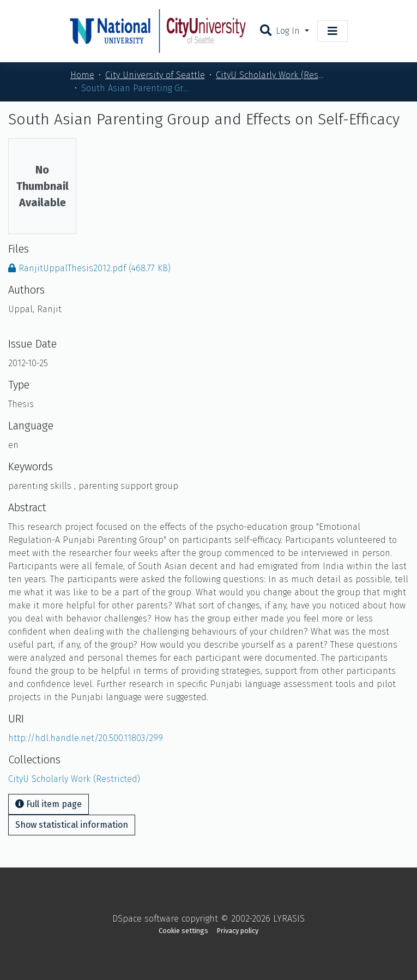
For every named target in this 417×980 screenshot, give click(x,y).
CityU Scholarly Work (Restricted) (270, 75)
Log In (289, 31)
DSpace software (146, 919)
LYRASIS (289, 919)
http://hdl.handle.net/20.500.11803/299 (86, 738)
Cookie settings (183, 931)
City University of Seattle (155, 75)
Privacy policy (238, 931)
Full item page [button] (49, 804)
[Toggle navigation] (333, 31)
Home (82, 75)
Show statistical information (72, 825)
